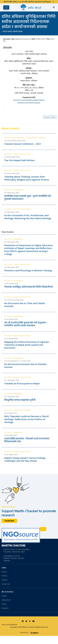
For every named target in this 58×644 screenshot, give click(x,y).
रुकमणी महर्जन (17, 31)
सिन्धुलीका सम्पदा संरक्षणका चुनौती (20, 400)
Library (4, 604)
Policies (4, 576)
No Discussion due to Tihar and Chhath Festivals (25, 305)
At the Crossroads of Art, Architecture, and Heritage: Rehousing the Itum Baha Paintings (28, 217)
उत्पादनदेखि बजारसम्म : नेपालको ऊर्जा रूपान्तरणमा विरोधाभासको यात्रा (27, 440)
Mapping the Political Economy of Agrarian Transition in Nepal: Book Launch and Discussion (27, 345)
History (4, 572)
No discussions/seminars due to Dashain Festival (25, 366)
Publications (6, 600)
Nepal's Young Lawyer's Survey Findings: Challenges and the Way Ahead (25, 459)
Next (54, 117)
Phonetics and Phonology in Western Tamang (28, 271)
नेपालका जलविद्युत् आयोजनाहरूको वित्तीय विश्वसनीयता (29, 287)
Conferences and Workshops (14, 138)
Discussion (8, 154)
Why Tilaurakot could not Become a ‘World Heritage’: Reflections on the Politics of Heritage (26, 419)
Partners (5, 580)
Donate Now (9, 521)
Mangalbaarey (18, 190)
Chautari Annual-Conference (36, 138)
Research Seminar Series (22, 154)
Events (4, 596)
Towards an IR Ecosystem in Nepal (22, 384)
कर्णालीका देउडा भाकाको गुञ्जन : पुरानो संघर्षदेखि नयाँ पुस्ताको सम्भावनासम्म (28, 198)
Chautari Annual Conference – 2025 (23, 144)
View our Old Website (9, 625)
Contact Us (6, 584)
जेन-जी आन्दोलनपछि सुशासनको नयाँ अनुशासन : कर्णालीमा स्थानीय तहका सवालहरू (26, 324)
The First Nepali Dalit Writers (19, 160)
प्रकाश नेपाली (7, 31)
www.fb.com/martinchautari (29, 103)
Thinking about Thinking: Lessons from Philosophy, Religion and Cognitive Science (27, 178)
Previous (47, 117)
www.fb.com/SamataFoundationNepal (29, 100)
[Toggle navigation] (6, 7)
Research (5, 608)
